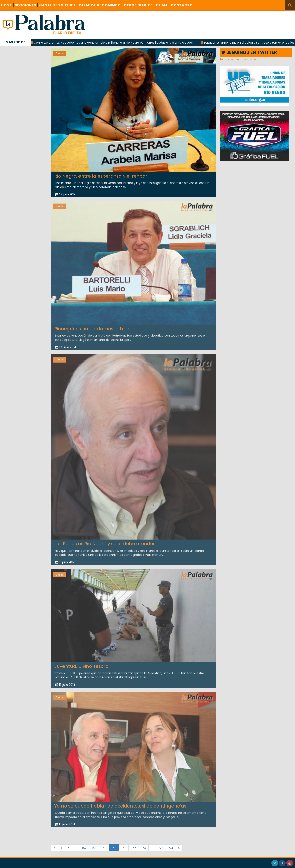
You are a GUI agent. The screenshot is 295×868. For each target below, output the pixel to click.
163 (143, 848)
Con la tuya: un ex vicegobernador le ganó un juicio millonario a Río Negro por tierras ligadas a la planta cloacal (116, 43)
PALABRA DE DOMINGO (101, 5)
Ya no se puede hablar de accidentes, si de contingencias (120, 803)
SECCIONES (27, 5)
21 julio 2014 (65, 559)
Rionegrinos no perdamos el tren (92, 326)
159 (104, 848)
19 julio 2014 (65, 682)
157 (84, 848)
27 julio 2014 (66, 194)
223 (161, 848)
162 (133, 848)
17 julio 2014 (65, 821)
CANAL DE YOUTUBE (58, 5)
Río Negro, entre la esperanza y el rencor (101, 176)
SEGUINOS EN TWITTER (249, 52)
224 (171, 848)
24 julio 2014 (66, 344)
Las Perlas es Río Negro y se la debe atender (105, 541)
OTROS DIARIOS (139, 5)
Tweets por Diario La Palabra (238, 59)
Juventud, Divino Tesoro (81, 663)
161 (124, 848)
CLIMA (163, 5)
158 (94, 848)
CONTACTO (182, 5)
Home (7, 5)
